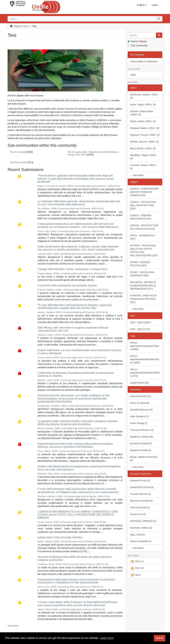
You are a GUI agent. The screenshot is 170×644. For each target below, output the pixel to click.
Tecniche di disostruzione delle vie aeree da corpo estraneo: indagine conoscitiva (75, 558)
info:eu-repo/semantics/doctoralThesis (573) (145, 373)
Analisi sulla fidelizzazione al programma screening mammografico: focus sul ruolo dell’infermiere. (79, 468)
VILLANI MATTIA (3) (141, 494)
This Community (137, 45)
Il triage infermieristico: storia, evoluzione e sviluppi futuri (73, 269)
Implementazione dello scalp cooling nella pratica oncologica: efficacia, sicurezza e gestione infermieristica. (75, 445)
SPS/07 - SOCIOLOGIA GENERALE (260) (142, 274)
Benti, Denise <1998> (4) (143, 148)
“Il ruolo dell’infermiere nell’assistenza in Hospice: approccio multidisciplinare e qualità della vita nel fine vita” (75, 307)
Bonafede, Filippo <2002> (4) (143, 157)
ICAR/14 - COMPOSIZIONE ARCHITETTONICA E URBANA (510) (144, 192)
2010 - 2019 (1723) (140, 329)
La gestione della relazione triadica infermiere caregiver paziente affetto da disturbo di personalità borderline (78, 423)
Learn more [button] (107, 638)
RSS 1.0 (137, 562)
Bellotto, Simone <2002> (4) (144, 142)
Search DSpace (137, 41)
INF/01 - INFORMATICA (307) (142, 237)
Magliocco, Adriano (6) (142, 437)
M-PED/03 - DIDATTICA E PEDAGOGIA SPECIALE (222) (143, 299)
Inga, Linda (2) (138, 534)
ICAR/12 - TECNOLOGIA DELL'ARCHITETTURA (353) (143, 205)
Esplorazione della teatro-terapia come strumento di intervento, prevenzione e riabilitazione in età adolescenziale (77, 581)
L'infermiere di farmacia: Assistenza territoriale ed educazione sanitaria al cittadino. (76, 374)
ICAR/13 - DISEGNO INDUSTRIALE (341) (141, 217)
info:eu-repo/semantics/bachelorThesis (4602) (145, 359)
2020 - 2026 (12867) (141, 322)
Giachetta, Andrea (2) (141, 528)
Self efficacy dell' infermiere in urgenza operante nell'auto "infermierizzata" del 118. (73, 329)
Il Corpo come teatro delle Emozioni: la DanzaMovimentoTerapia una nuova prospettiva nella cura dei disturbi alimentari (78, 604)
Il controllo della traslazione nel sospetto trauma (67, 285)
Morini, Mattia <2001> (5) (143, 121)
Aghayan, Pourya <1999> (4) (145, 135)
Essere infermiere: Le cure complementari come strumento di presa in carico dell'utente (79, 352)
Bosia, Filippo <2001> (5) (143, 105)
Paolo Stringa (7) (139, 423)
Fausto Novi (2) (138, 514)
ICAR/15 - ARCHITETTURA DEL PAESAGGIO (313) (144, 227)
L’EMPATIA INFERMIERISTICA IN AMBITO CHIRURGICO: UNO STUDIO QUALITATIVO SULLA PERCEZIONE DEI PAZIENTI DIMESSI (78, 515)
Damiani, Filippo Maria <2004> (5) (142, 113)
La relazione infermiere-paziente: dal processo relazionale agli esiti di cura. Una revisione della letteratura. (79, 203)
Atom (135, 575)
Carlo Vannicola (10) (141, 396)
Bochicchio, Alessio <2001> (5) (144, 96)
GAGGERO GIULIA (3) (142, 487)
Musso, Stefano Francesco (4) (144, 459)
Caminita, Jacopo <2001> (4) (143, 167)
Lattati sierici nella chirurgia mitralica (60, 537)
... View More (137, 175)
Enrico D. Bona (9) (140, 403)
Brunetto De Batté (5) (141, 443)
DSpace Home (21, 26)
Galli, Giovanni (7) (139, 416)
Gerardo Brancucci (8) (142, 410)
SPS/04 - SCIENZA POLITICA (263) (140, 264)
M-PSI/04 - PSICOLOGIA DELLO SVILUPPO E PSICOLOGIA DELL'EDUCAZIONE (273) (144, 250)
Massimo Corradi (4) (141, 450)
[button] (142, 5)
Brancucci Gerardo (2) (142, 501)
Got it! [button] (159, 638)
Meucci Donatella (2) (141, 541)
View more (13, 626)
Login (133, 75)
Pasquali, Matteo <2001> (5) (145, 128)
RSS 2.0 (137, 568)
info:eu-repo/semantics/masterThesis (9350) (145, 346)
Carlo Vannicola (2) (140, 507)
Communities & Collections (144, 61)
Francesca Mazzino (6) (142, 430)
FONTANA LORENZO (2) (143, 521)
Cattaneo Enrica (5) (140, 480)
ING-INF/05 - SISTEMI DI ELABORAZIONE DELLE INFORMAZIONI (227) (143, 286)
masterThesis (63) (139, 383)
